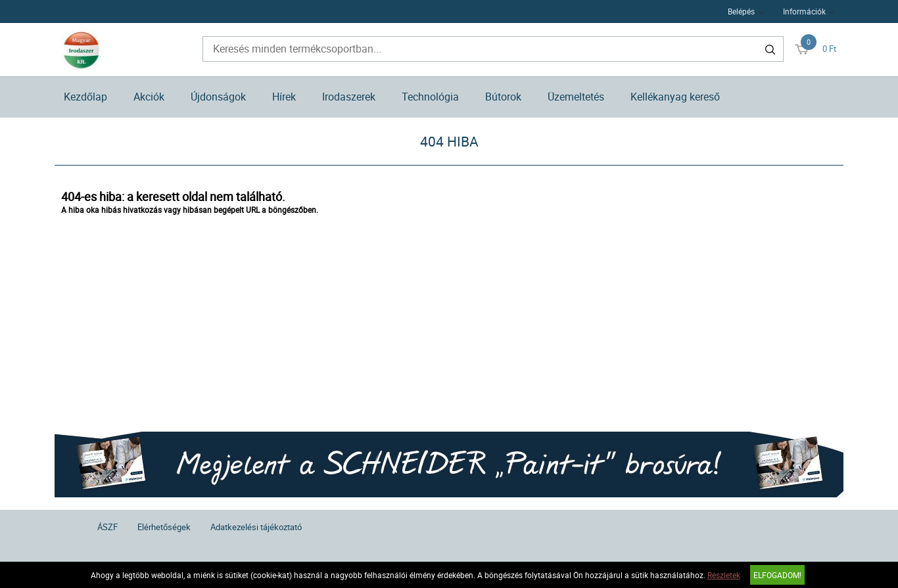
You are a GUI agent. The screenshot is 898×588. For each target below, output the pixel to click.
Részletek (724, 575)
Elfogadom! (777, 575)
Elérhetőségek (164, 527)
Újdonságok (218, 97)
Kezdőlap (85, 97)
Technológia (430, 97)
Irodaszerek (349, 97)
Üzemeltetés (576, 97)
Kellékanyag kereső (675, 97)
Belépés (741, 11)
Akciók (149, 97)
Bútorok (503, 97)
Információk (804, 11)
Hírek (284, 97)
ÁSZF (107, 527)
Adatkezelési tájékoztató (256, 527)
